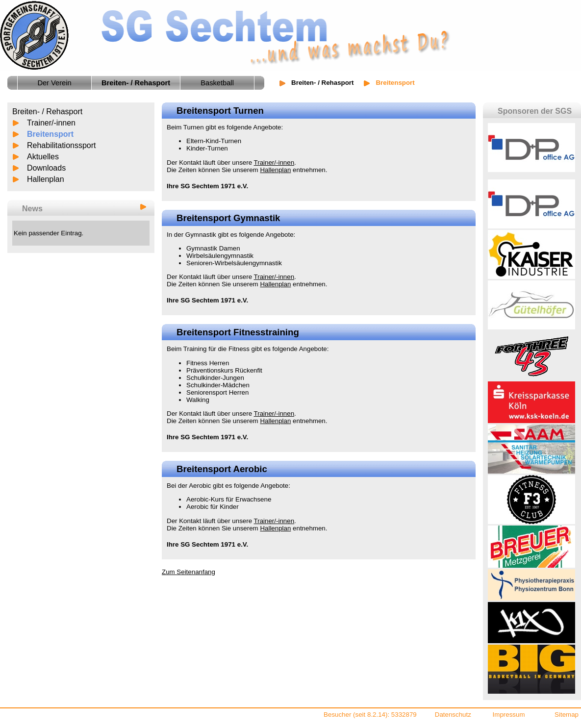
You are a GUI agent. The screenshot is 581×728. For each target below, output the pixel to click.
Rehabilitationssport (62, 145)
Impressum (509, 715)
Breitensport (50, 134)
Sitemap (567, 715)
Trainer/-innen (51, 123)
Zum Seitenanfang (189, 572)
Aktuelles (43, 157)
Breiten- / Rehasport (322, 83)
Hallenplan (46, 179)
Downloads (46, 168)
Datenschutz (453, 715)
